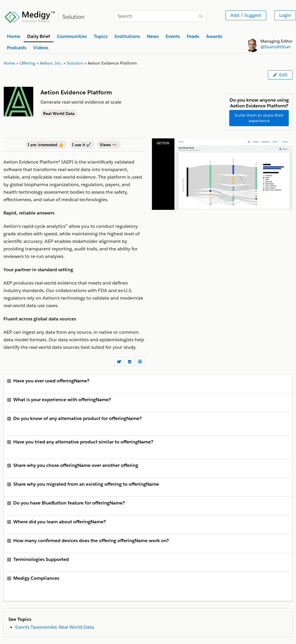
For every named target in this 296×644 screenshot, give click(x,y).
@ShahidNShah (276, 47)
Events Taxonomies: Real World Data (55, 627)
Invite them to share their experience (259, 118)
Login (285, 15)
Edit (280, 75)
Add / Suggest (246, 15)
